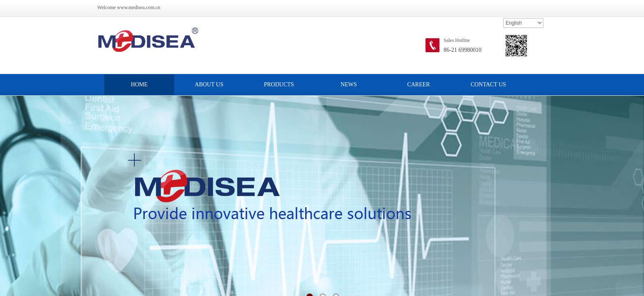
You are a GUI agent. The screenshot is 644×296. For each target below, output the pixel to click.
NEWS (349, 84)
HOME (139, 84)
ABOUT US (209, 84)
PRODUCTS (279, 84)
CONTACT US (488, 84)
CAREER (418, 84)
